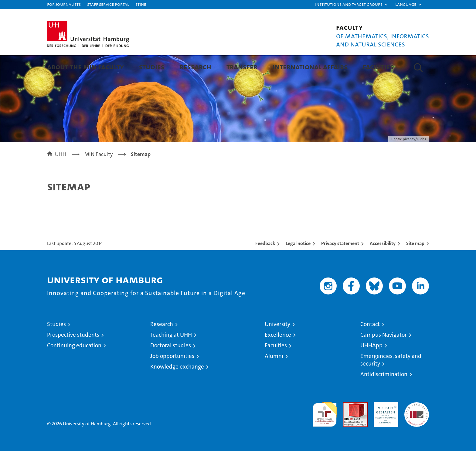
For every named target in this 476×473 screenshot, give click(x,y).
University (277, 346)
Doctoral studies (171, 367)
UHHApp (371, 367)
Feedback (265, 265)
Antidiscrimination (384, 396)
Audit (349, 427)
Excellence (278, 357)
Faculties (276, 367)
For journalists (64, 4)
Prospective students (73, 357)
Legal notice (298, 265)
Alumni (274, 378)
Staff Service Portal (108, 4)
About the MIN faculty (85, 67)
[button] (352, 5)
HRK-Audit (384, 427)
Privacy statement (340, 265)
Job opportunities (172, 378)
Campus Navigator (384, 357)
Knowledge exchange (177, 388)
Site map (415, 265)
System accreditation (417, 430)
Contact (370, 346)
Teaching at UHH (171, 357)
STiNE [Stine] (141, 4)
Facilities (378, 67)
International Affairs (310, 67)
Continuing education (74, 367)
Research (195, 67)
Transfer (242, 67)
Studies (152, 67)
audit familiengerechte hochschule (325, 434)
